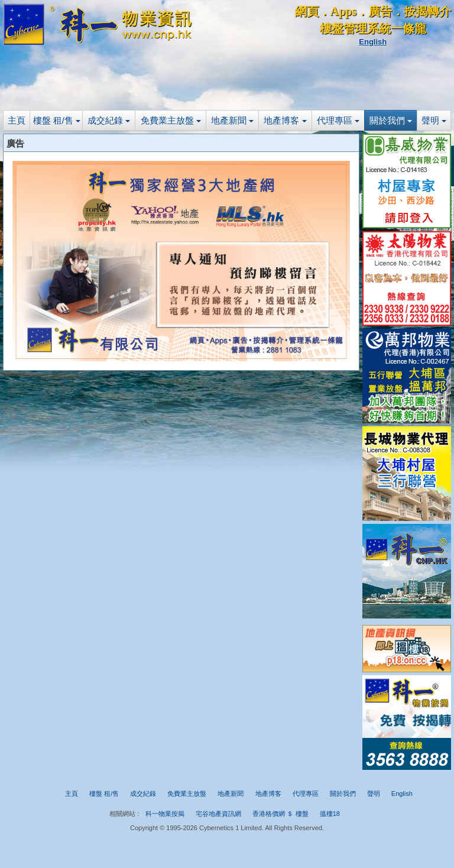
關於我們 (391, 120)
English (373, 42)
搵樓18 (330, 814)
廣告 (380, 11)
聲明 (434, 120)
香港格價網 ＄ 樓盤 (280, 814)
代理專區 (338, 120)
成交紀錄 (109, 120)
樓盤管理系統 (355, 28)
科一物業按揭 (165, 814)
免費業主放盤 (171, 120)
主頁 (17, 120)
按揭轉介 (427, 11)
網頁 (307, 11)
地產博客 (285, 120)
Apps (343, 11)
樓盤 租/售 (57, 120)
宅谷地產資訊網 (218, 814)
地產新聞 (232, 120)
